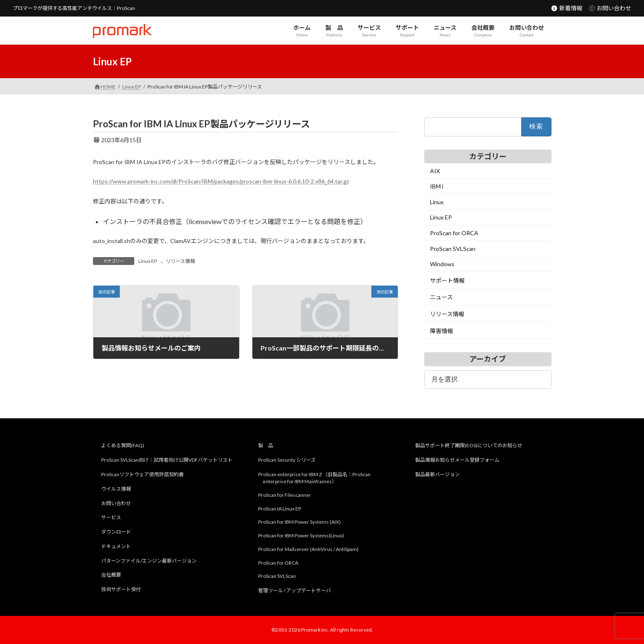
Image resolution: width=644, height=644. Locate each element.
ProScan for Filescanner (285, 495)
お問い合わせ (610, 8)
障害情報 (442, 331)
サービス (111, 518)
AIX (435, 171)
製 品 (266, 446)
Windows (442, 264)
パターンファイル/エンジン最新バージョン (149, 561)
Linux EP (148, 261)
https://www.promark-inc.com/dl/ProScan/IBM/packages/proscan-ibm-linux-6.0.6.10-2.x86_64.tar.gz (221, 181)
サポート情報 (447, 280)
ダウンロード (116, 532)
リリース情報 (180, 261)
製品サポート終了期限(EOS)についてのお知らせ (469, 446)
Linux (437, 202)
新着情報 (567, 8)
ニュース (441, 297)
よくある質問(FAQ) (123, 446)
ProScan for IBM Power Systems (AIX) (299, 522)
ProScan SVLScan (453, 249)
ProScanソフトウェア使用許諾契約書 (143, 474)
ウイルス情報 (116, 489)
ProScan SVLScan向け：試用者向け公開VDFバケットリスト (167, 460)
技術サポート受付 (121, 589)
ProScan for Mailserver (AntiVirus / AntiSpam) (308, 549)
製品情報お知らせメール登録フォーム (457, 460)
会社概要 (111, 575)
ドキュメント (116, 546)
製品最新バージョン (437, 474)
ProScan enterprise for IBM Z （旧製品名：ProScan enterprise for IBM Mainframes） (314, 478)
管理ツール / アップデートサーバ (295, 590)
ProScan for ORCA (454, 233)
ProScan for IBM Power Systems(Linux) (301, 535)
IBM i (437, 186)
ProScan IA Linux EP (280, 509)
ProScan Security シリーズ (287, 460)
